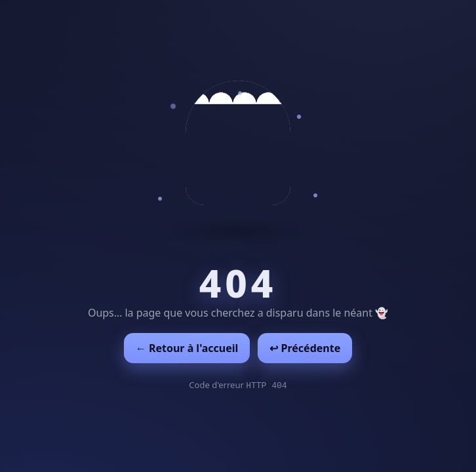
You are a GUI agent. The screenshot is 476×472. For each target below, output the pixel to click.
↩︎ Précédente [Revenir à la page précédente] (305, 348)
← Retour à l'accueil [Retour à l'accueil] (187, 348)
